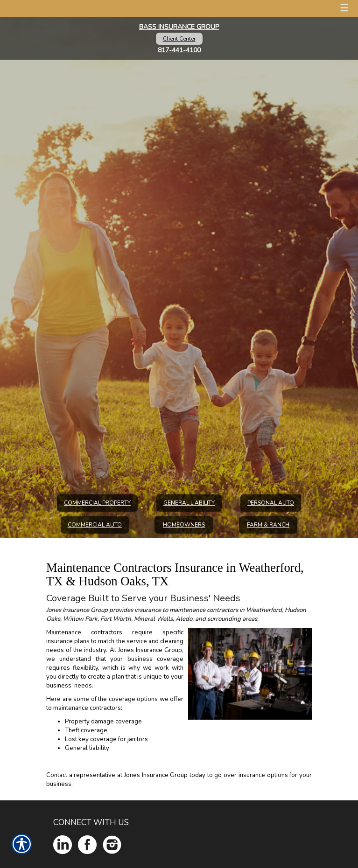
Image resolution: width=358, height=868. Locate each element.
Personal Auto (271, 503)
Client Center (179, 39)
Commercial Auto (95, 525)
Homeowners (184, 525)
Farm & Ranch (268, 525)
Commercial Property (97, 503)
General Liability (189, 503)
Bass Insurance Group (179, 27)
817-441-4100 (179, 50)
